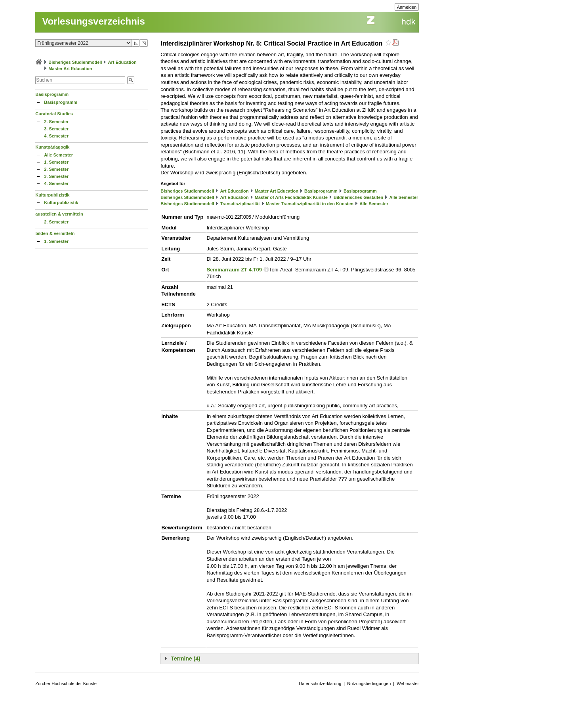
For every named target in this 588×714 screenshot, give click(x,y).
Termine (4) (185, 659)
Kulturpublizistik (52, 195)
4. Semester (56, 136)
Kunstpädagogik (52, 147)
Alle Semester (58, 155)
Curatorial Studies (54, 114)
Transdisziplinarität (240, 204)
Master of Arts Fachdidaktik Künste (291, 197)
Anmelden (407, 7)
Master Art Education (70, 69)
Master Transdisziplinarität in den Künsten (310, 204)
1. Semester (56, 162)
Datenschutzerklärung (320, 683)
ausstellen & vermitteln (59, 214)
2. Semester (56, 122)
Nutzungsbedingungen (369, 683)
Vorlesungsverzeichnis (94, 21)
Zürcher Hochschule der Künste (66, 683)
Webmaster (408, 683)
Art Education (122, 62)
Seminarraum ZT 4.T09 (234, 270)
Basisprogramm (52, 94)
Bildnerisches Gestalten (358, 197)
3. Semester (56, 129)
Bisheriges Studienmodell (75, 62)
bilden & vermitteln (55, 233)
